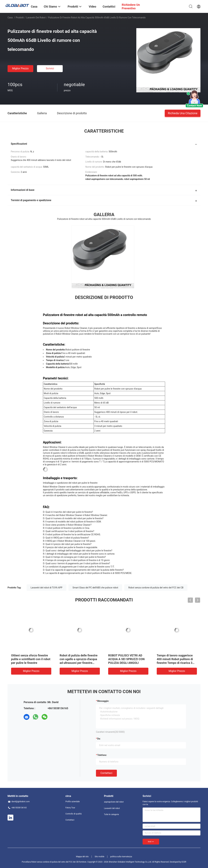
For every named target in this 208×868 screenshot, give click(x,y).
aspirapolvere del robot (114, 802)
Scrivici (50, 68)
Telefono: (102, 755)
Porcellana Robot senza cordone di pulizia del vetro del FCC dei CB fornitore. (55, 862)
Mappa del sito (82, 857)
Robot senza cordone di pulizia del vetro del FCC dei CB (156, 588)
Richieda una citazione (183, 113)
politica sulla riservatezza (121, 857)
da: (99, 739)
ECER (184, 862)
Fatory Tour (70, 808)
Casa (10, 18)
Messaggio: (103, 701)
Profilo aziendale (73, 802)
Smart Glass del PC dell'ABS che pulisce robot (95, 588)
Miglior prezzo (20, 68)
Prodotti (20, 18)
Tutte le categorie (111, 814)
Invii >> (151, 842)
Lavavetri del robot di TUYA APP (47, 588)
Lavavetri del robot (36, 18)
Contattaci (106, 773)
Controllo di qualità (74, 814)
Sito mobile (99, 857)
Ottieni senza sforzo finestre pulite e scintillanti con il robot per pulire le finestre (31, 659)
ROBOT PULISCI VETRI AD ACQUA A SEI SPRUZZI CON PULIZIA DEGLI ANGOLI (126, 659)
